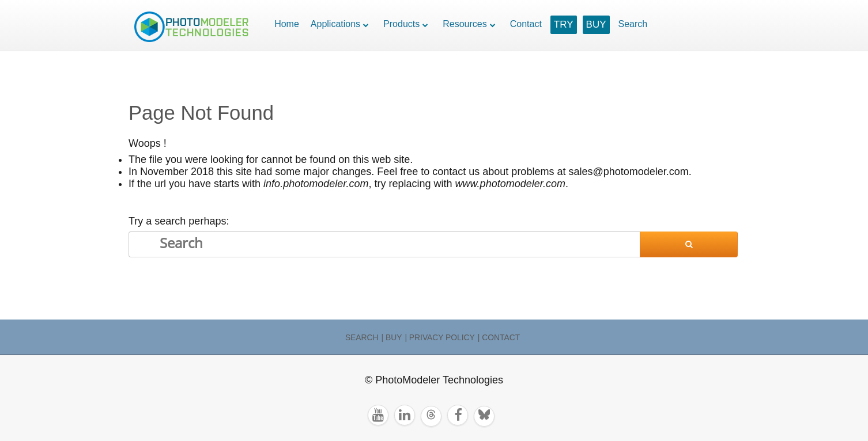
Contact (526, 24)
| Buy (392, 337)
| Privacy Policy (439, 337)
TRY (564, 24)
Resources (465, 24)
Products (401, 24)
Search (633, 24)
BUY (596, 24)
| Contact (499, 337)
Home (287, 24)
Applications (335, 24)
